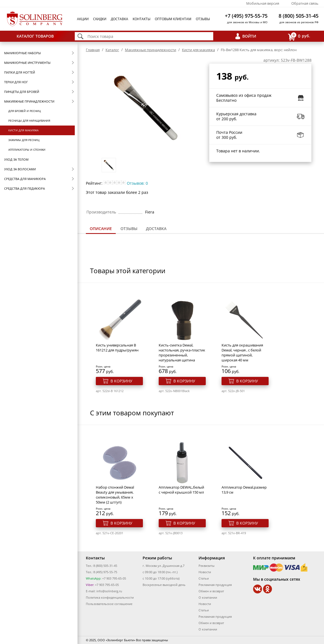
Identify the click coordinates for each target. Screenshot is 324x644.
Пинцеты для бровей (22, 92)
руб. (299, 36)
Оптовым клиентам (173, 19)
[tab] (101, 229)
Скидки (100, 19)
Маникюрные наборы (22, 53)
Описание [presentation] (101, 229)
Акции (83, 19)
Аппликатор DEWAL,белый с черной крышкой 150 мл (181, 490)
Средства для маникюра (25, 179)
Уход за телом (16, 159)
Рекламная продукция (215, 585)
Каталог (112, 50)
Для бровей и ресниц (25, 111)
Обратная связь (305, 3)
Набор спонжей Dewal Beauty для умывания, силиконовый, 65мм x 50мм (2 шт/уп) (115, 495)
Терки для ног (16, 82)
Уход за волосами (20, 169)
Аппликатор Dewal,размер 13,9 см (244, 490)
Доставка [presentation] (156, 229)
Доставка (119, 19)
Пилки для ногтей (20, 72)
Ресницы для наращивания (29, 121)
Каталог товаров (35, 36)
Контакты (142, 19)
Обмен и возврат (211, 591)
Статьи (204, 578)
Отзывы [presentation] (129, 229)
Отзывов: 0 (137, 183)
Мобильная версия (263, 3)
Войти (249, 36)
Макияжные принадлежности (29, 101)
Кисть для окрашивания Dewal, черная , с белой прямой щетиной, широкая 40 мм (242, 353)
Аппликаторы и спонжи (27, 150)
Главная (93, 50)
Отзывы (203, 19)
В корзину (121, 381)
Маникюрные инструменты (27, 63)
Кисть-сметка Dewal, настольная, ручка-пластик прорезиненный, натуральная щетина (182, 353)
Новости (205, 572)
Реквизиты (206, 566)
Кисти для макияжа (23, 130)
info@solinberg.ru (109, 591)
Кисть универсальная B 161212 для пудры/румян (117, 348)
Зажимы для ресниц (24, 140)
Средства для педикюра (25, 188)
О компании (208, 597)
